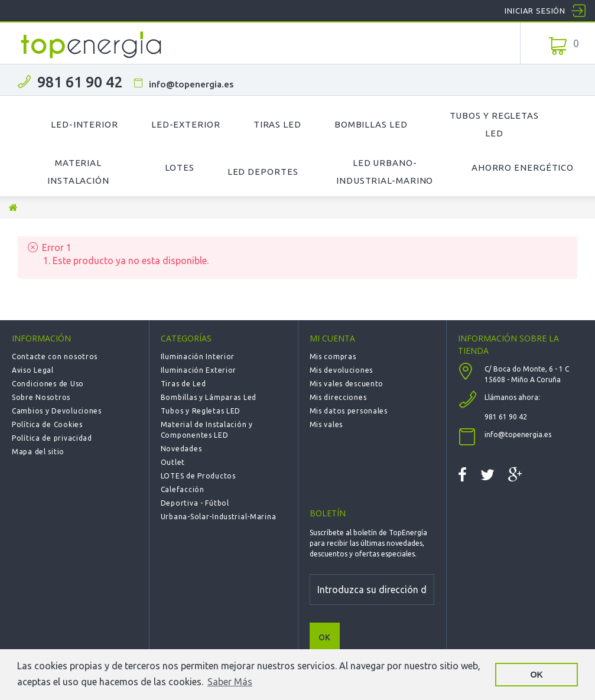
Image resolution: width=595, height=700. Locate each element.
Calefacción (183, 489)
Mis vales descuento (347, 384)
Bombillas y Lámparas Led (209, 397)
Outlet (173, 462)
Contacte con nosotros (55, 356)
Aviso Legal (33, 370)
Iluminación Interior (198, 356)
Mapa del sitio (38, 452)
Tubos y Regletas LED (494, 124)
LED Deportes (263, 172)
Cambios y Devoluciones (57, 411)
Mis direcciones (338, 397)
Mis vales (326, 424)
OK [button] (537, 675)
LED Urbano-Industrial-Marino (385, 172)
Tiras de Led (183, 384)
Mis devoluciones (342, 370)
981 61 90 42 (80, 82)
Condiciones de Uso (48, 384)
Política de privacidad (52, 438)
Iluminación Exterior (199, 370)
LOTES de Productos (198, 476)
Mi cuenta (332, 338)
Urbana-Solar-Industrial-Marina (219, 517)
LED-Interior (84, 124)
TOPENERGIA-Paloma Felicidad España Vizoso (92, 45)
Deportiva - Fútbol (195, 503)
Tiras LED (277, 124)
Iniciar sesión (535, 11)
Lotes (180, 167)
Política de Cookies (47, 424)
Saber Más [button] (230, 682)
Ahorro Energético (523, 167)
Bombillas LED (371, 124)
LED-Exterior (186, 124)
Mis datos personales (349, 411)
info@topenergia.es (191, 84)
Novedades (181, 449)
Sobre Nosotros (41, 397)
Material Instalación (78, 172)
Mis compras (333, 356)
